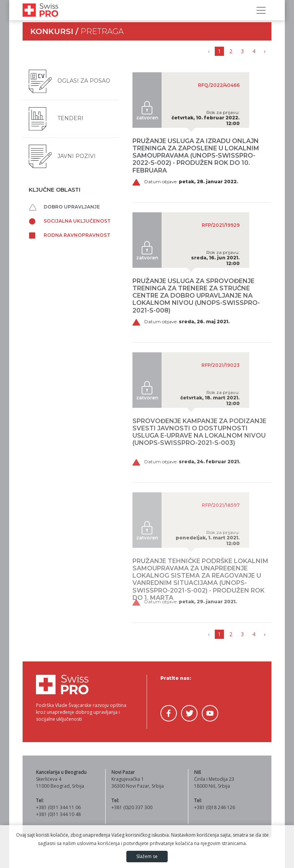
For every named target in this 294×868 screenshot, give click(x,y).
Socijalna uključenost (70, 221)
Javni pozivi (62, 156)
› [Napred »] (265, 51)
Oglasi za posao (69, 81)
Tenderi (56, 118)
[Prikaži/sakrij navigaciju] (261, 10)
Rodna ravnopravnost (69, 235)
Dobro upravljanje (64, 207)
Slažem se (147, 856)
